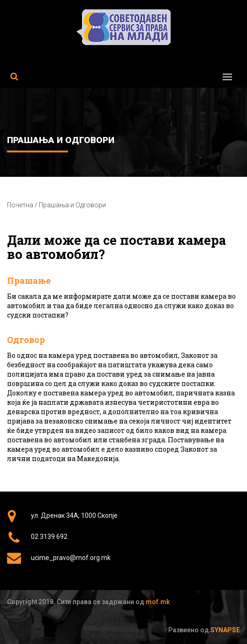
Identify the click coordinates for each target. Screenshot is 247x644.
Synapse (225, 630)
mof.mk (158, 602)
